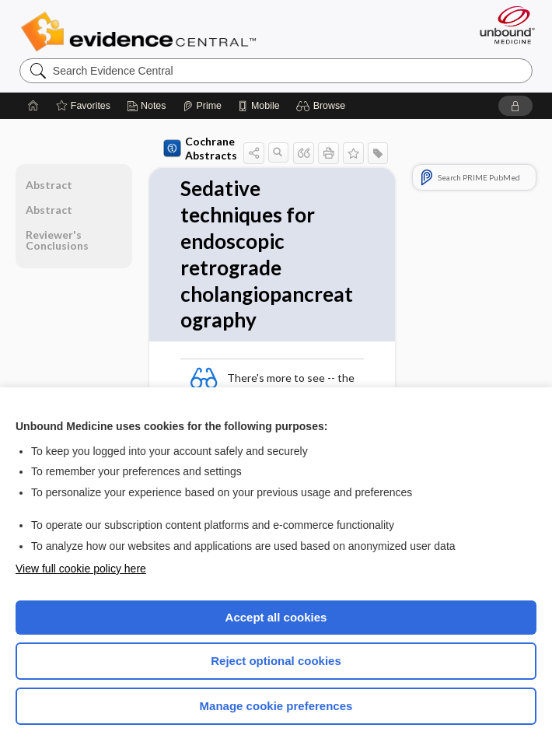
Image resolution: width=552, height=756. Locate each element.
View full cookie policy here (81, 569)
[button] (323, 106)
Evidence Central (142, 32)
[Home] (33, 106)
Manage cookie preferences (276, 706)
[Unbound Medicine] (502, 25)
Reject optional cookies (276, 661)
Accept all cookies (276, 617)
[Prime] (202, 106)
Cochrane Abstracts (200, 148)
